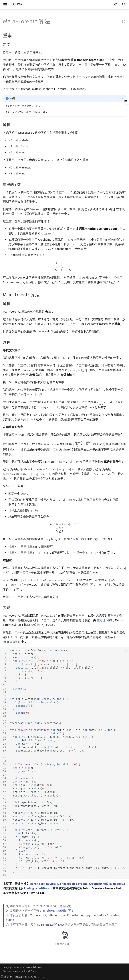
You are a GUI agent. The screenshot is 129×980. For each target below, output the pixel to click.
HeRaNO (103, 915)
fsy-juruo (90, 915)
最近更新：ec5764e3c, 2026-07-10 (22, 977)
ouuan (10, 920)
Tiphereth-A (38, 915)
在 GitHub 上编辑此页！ (58, 911)
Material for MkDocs (25, 971)
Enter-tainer (75, 915)
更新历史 (65, 906)
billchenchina (57, 915)
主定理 (101, 620)
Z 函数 (74, 539)
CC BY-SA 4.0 (45, 925)
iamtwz (115, 915)
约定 (13, 98)
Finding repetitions (37, 888)
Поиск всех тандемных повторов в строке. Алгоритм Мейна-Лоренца (77, 884)
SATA (61, 925)
